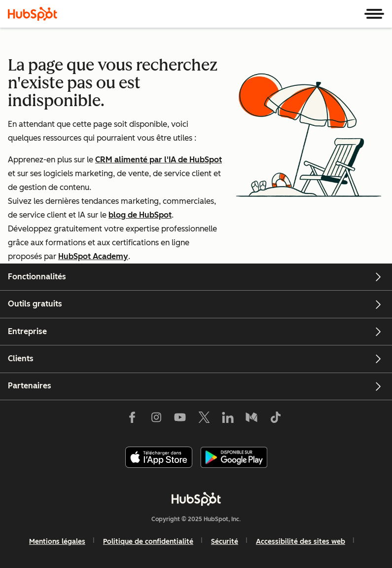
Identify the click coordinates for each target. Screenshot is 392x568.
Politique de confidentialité (148, 542)
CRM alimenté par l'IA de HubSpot (159, 160)
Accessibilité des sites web (301, 542)
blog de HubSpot (140, 215)
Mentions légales (57, 542)
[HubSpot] (33, 14)
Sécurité (225, 542)
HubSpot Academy (93, 256)
